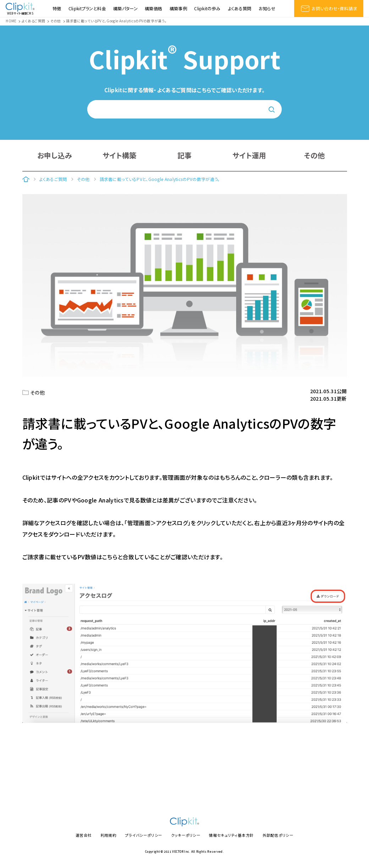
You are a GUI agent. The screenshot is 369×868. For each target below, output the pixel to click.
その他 (315, 155)
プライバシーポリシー (144, 835)
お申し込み (55, 155)
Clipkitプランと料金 (87, 9)
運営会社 (84, 835)
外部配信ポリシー (278, 835)
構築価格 (153, 9)
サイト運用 (249, 155)
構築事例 (178, 9)
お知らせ (267, 9)
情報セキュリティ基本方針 (231, 835)
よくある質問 (240, 9)
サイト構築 (120, 155)
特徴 (57, 9)
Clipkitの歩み (207, 9)
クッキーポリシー (186, 835)
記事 (185, 155)
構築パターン (125, 9)
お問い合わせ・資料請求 (329, 9)
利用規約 (108, 835)
